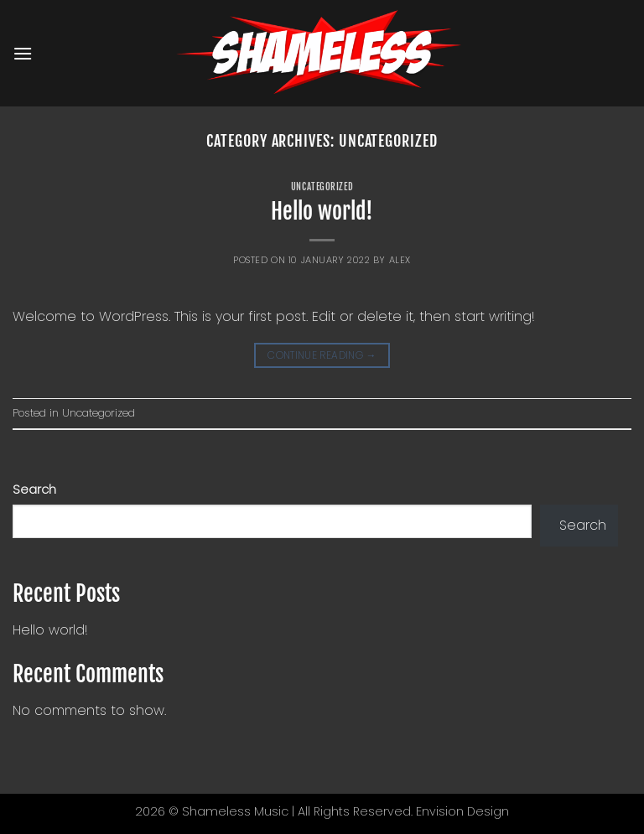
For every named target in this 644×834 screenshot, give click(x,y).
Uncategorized (322, 187)
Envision (440, 811)
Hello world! (322, 211)
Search (34, 490)
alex (400, 260)
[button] (23, 53)
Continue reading (322, 355)
